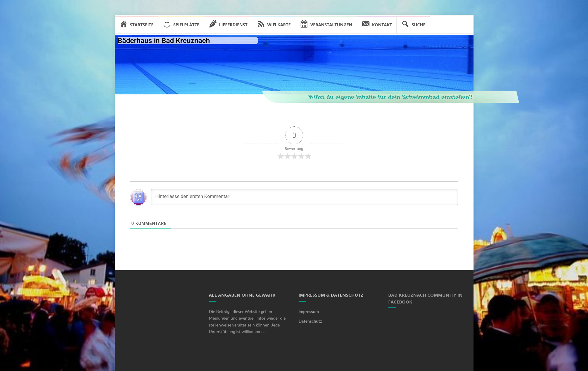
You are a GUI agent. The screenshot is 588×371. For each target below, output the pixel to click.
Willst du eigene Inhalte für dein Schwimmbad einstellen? (434, 97)
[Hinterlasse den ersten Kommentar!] (304, 197)
